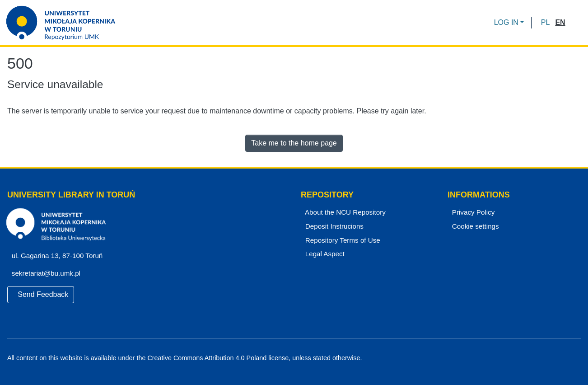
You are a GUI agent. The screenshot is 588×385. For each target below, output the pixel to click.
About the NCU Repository (344, 212)
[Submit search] (575, 23)
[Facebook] (546, 358)
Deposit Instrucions (333, 226)
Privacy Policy (472, 212)
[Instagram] (577, 358)
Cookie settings (474, 226)
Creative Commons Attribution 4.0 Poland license (216, 358)
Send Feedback (41, 294)
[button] (545, 23)
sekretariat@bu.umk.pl (49, 273)
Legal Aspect (323, 254)
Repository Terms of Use (341, 240)
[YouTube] (562, 358)
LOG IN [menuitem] (506, 22)
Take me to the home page (294, 143)
